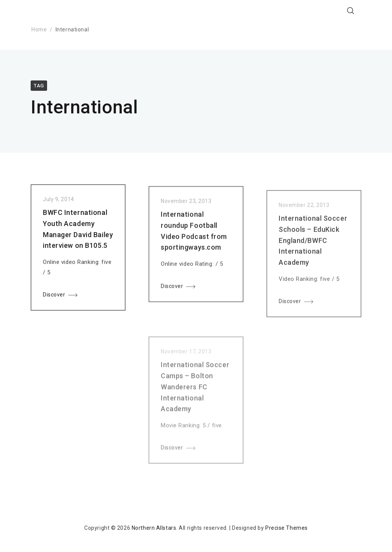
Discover (54, 296)
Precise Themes (287, 528)
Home (39, 29)
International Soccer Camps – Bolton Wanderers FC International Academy (195, 397)
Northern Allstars (154, 528)
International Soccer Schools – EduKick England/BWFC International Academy (313, 247)
